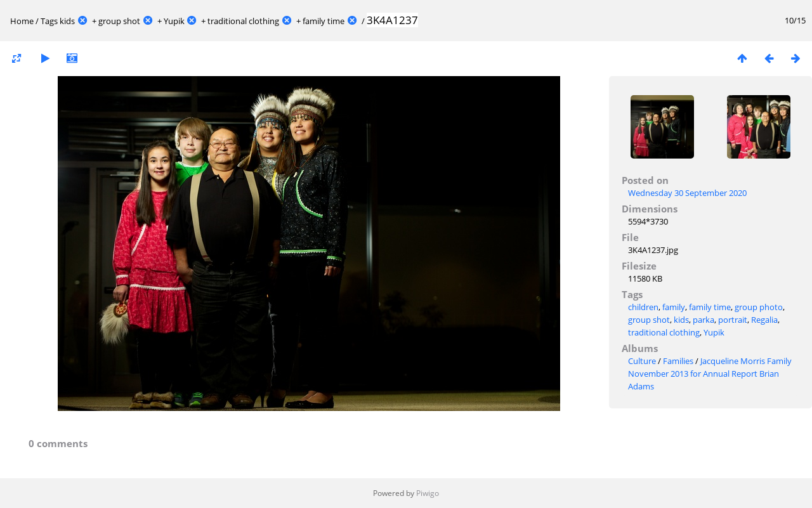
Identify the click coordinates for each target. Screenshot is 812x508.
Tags (49, 21)
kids (67, 21)
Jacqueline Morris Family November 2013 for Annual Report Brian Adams (710, 374)
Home (22, 21)
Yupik (174, 21)
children (643, 307)
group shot (119, 21)
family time (324, 21)
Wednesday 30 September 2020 (687, 193)
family (674, 307)
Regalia (764, 320)
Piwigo (428, 493)
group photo (759, 307)
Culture (642, 361)
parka (704, 320)
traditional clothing (243, 21)
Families (678, 361)
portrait (733, 320)
